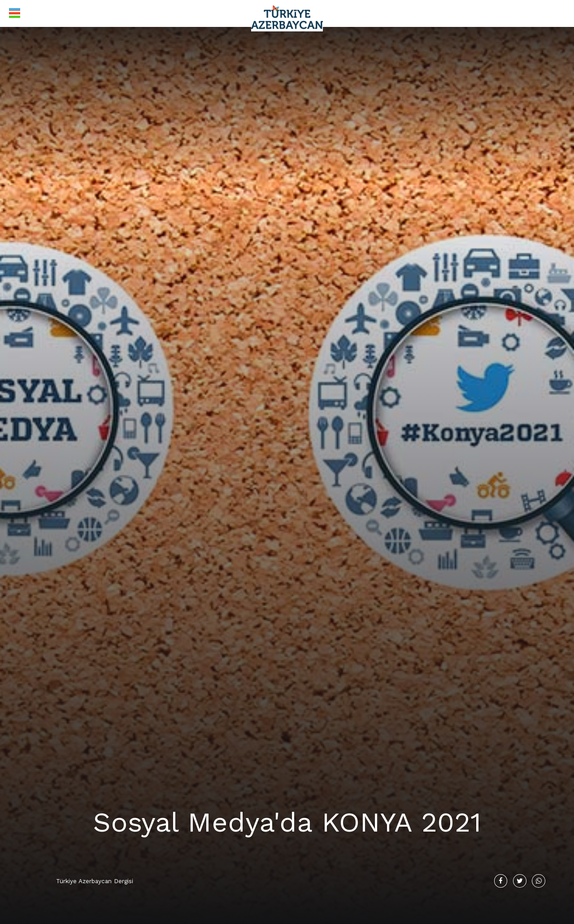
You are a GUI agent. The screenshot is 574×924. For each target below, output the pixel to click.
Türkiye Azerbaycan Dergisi (95, 880)
